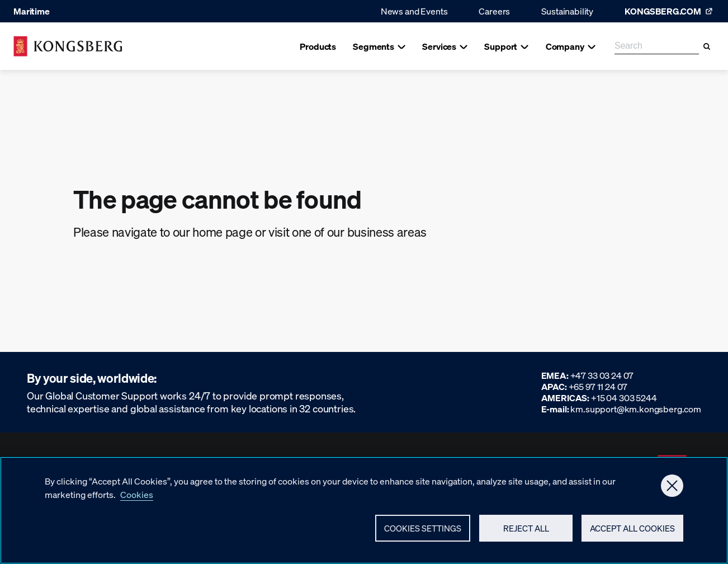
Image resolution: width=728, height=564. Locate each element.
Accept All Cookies (632, 534)
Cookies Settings (423, 535)
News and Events (414, 11)
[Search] (707, 46)
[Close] (672, 492)
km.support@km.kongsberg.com (636, 409)
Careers (494, 11)
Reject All (526, 534)
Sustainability (567, 11)
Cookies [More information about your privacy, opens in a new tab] (137, 501)
